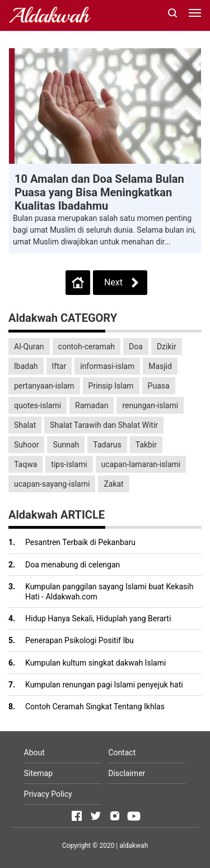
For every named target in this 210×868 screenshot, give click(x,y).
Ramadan (92, 405)
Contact (122, 752)
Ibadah (26, 366)
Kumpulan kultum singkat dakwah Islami (95, 663)
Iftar (59, 366)
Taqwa (25, 464)
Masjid (160, 366)
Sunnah (66, 445)
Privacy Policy (48, 794)
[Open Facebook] (77, 816)
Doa (136, 347)
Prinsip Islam (111, 386)
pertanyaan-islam (44, 386)
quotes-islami (38, 405)
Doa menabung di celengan (73, 565)
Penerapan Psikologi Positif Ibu (80, 640)
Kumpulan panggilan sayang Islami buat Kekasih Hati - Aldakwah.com (109, 592)
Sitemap (38, 773)
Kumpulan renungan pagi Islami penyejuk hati (104, 685)
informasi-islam (107, 366)
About (34, 752)
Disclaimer (127, 773)
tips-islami (69, 464)
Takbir (146, 445)
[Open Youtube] (134, 816)
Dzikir (167, 347)
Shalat (25, 425)
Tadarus (107, 445)
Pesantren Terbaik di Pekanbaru (80, 542)
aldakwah (134, 846)
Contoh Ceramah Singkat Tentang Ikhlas (95, 707)
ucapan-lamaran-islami (141, 464)
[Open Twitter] (96, 816)
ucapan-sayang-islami (52, 484)
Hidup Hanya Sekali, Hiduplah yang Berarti (98, 618)
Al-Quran (29, 347)
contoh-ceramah (87, 347)
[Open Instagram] (115, 816)
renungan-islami (150, 405)
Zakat (113, 484)
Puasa (159, 386)
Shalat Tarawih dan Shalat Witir (104, 425)
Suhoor (26, 445)
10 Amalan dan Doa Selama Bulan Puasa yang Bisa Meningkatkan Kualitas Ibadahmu (99, 192)
